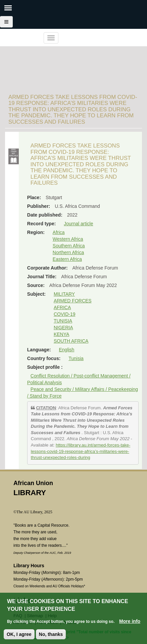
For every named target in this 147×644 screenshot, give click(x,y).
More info (130, 622)
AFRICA (62, 307)
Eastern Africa (67, 259)
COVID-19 (65, 314)
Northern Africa (68, 252)
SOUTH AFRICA (71, 341)
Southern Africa (69, 246)
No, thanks (51, 635)
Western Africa (68, 239)
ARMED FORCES (73, 301)
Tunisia (76, 358)
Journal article (78, 224)
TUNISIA (63, 321)
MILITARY (64, 294)
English (66, 350)
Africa (59, 232)
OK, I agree (19, 635)
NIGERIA (63, 328)
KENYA (61, 334)
